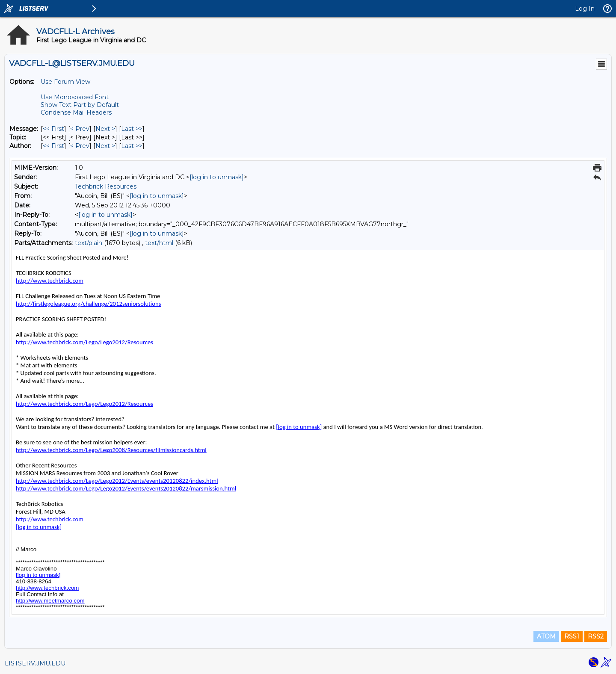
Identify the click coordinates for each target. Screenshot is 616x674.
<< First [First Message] (53, 129)
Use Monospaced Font (75, 97)
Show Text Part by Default (80, 105)
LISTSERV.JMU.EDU (35, 663)
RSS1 (572, 636)
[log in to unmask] (217, 177)
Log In (585, 9)
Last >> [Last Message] (132, 129)
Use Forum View (65, 82)
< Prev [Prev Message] (80, 129)
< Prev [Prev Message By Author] (80, 146)
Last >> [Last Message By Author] (132, 146)
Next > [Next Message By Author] (105, 146)
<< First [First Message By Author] (53, 146)
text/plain (89, 243)
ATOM (546, 636)
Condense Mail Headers (76, 112)
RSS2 (596, 636)
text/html (159, 243)
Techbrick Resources (106, 186)
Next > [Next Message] (105, 129)
